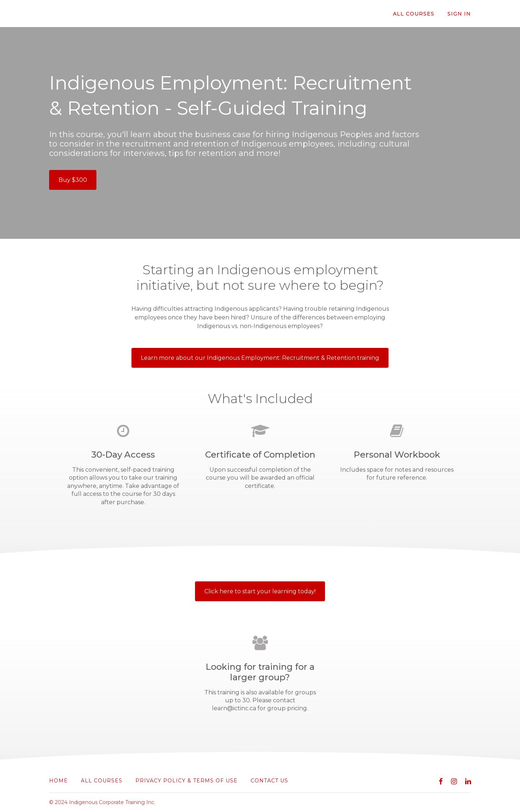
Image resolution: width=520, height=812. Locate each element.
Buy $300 (73, 180)
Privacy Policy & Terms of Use (187, 781)
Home (58, 781)
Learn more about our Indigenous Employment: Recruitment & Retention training (260, 358)
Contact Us (269, 781)
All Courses (414, 14)
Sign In (459, 14)
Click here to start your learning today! (260, 591)
